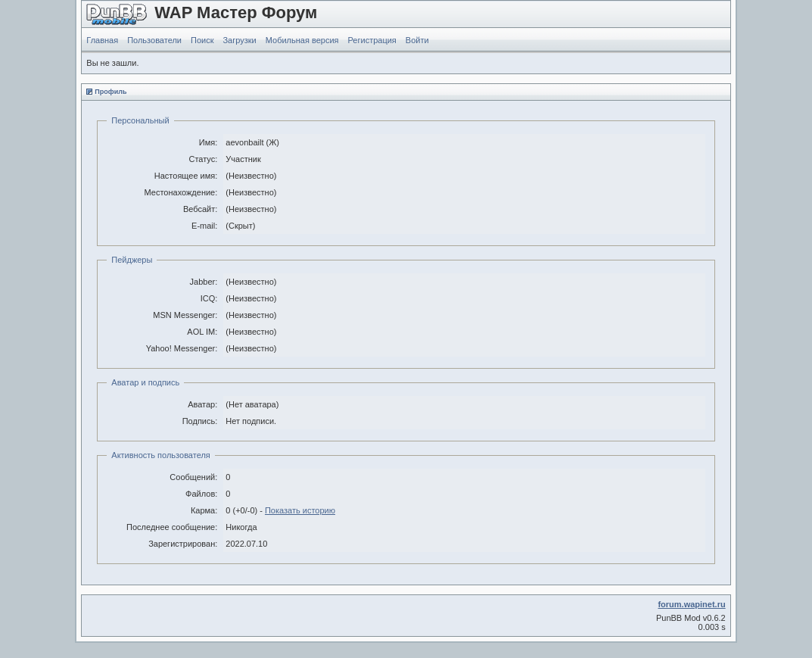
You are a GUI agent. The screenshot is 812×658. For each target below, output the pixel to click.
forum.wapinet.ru (691, 604)
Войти (417, 40)
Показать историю (300, 510)
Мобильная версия (302, 40)
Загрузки (239, 40)
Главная (102, 40)
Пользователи (154, 40)
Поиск (202, 40)
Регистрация (372, 40)
